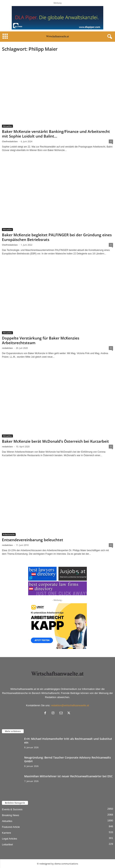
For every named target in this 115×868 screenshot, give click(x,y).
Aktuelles (7, 126)
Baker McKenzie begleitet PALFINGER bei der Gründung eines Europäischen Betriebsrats (57, 237)
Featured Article (11, 827)
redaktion (7, 348)
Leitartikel (7, 844)
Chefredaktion (10, 141)
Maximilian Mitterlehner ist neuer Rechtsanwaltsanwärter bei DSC (68, 776)
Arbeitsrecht (9, 534)
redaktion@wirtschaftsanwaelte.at (70, 705)
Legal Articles (9, 839)
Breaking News (10, 815)
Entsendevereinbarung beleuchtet (33, 540)
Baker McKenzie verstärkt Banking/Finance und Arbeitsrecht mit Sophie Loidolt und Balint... (56, 134)
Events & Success (12, 809)
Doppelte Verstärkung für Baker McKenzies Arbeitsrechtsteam (41, 340)
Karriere (6, 833)
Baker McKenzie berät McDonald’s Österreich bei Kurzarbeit (55, 441)
